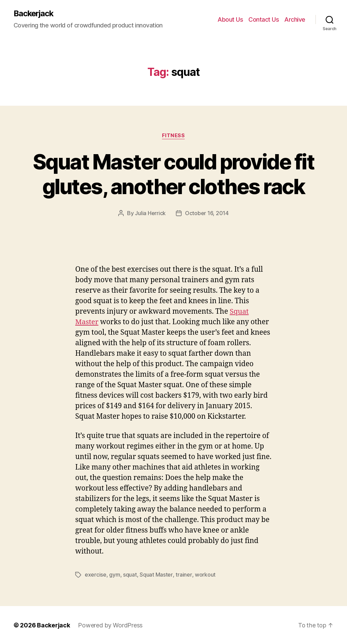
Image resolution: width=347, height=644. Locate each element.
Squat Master (156, 575)
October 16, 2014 (207, 213)
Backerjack (34, 14)
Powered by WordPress (110, 625)
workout (205, 575)
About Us (230, 19)
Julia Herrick (151, 213)
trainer (183, 575)
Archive (295, 19)
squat (130, 575)
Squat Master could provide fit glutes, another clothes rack (173, 174)
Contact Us (264, 19)
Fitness (173, 136)
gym (115, 575)
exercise (96, 575)
